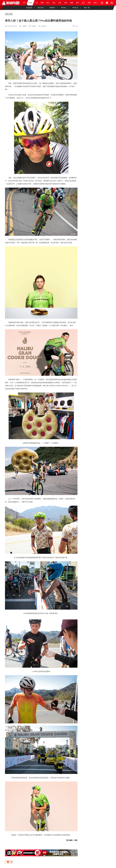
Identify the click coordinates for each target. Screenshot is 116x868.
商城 (95, 3)
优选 (66, 3)
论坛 (83, 3)
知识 (54, 3)
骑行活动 (42, 8)
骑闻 (30, 3)
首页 (24, 3)
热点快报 (31, 8)
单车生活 (77, 8)
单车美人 (65, 8)
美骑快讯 (54, 8)
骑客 (77, 3)
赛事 (42, 3)
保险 (89, 3)
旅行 (48, 3)
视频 (72, 3)
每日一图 (87, 8)
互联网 (24, 26)
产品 (36, 3)
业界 (60, 3)
